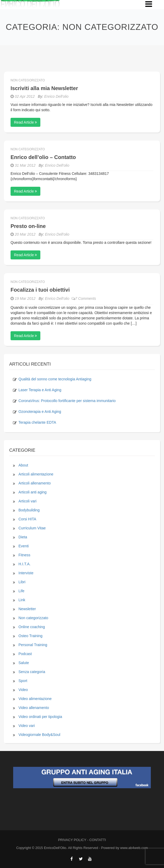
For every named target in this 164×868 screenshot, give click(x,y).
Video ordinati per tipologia (40, 717)
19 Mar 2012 (25, 298)
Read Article (25, 122)
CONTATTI (98, 840)
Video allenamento (34, 708)
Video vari (27, 726)
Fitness (24, 555)
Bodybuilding (29, 510)
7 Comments (84, 298)
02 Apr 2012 (25, 96)
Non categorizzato (28, 80)
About (23, 465)
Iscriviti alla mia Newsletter (44, 88)
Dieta (23, 537)
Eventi (24, 546)
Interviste (26, 573)
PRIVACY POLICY (72, 840)
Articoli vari (27, 501)
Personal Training (33, 645)
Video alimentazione (35, 699)
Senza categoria (32, 672)
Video (23, 690)
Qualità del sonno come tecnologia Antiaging (55, 379)
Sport (23, 681)
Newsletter (27, 609)
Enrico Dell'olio (56, 96)
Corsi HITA (27, 519)
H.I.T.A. (25, 564)
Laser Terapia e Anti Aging (40, 390)
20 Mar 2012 (25, 234)
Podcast (25, 654)
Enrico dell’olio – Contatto (43, 157)
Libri (22, 582)
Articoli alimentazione (36, 474)
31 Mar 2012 (25, 165)
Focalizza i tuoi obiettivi (40, 290)
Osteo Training (30, 636)
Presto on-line (28, 226)
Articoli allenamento (35, 483)
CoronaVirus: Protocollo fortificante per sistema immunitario (67, 401)
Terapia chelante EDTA (37, 422)
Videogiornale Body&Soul (39, 735)
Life (21, 591)
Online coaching (32, 627)
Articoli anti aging (33, 492)
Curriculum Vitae (32, 528)
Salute (24, 663)
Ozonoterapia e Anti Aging (40, 412)
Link (22, 600)
